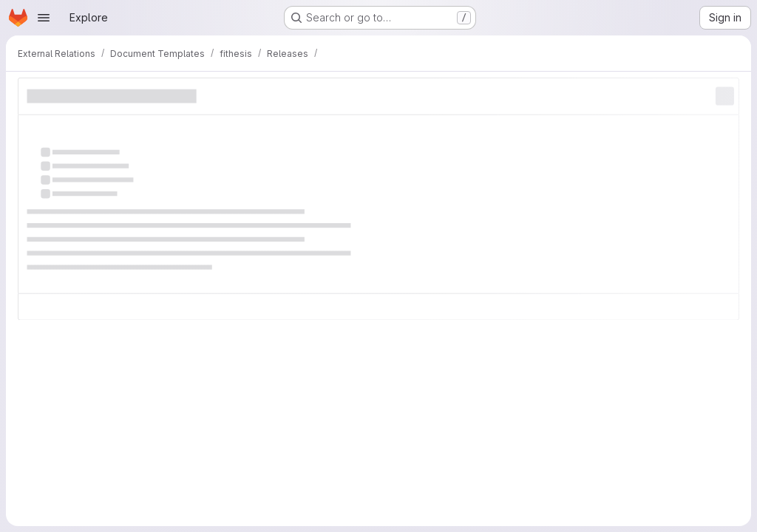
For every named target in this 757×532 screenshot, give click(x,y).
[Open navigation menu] (44, 18)
